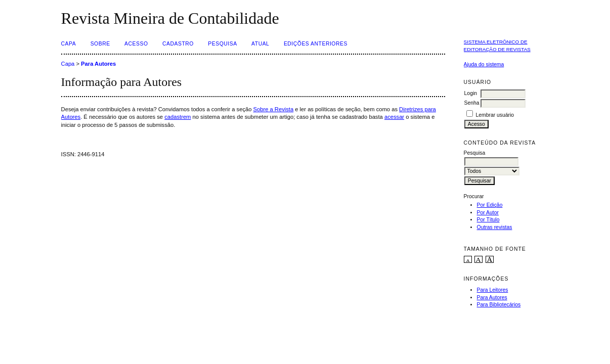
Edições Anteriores (316, 44)
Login (471, 93)
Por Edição (490, 205)
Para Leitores (493, 290)
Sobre (100, 44)
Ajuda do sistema (484, 64)
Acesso (136, 44)
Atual (260, 44)
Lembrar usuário (495, 115)
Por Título (488, 220)
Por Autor (488, 213)
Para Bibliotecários (499, 305)
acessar (394, 117)
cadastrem (178, 117)
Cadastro (178, 44)
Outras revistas (495, 227)
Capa (69, 44)
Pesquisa (222, 44)
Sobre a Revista (274, 109)
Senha (472, 103)
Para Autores (492, 298)
